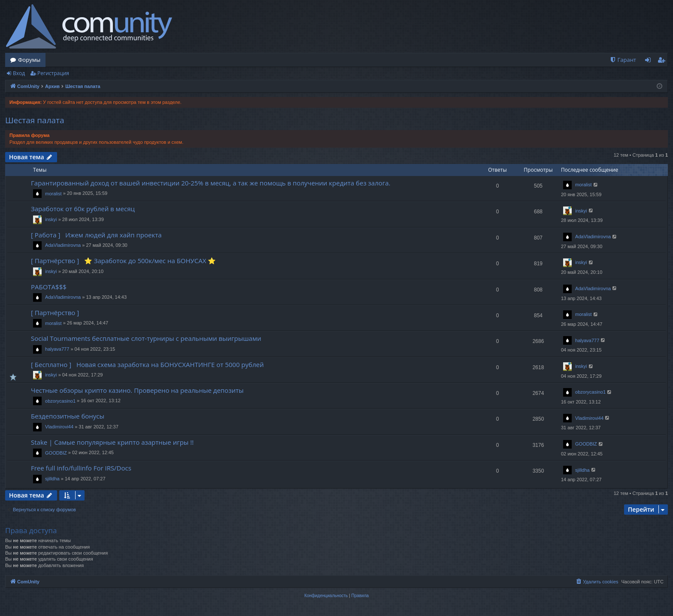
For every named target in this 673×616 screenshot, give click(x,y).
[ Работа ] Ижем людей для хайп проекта (96, 235)
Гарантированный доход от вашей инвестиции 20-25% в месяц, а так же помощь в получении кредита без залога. (211, 183)
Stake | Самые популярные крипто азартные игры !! (112, 442)
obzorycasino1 (60, 401)
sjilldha (52, 479)
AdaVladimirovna (63, 245)
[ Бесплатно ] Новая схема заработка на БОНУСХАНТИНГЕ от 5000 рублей (147, 364)
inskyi (51, 219)
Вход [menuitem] (650, 61)
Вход (19, 73)
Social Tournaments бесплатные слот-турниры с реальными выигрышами (146, 338)
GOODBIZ (56, 453)
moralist (53, 194)
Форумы (29, 60)
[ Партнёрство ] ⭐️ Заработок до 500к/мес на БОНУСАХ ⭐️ (123, 261)
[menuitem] (623, 60)
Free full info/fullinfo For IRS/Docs (81, 468)
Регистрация (53, 73)
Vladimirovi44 (59, 427)
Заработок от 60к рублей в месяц (83, 209)
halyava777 (57, 349)
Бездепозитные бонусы (68, 416)
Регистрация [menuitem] (663, 61)
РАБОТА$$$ (49, 287)
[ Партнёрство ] (57, 313)
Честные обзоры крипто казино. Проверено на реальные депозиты (137, 390)
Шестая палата (35, 120)
